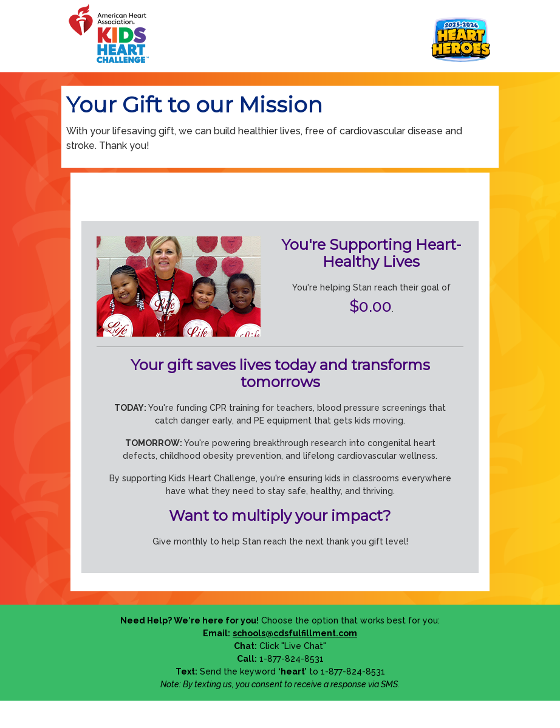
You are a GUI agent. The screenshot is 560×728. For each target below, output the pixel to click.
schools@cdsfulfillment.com (295, 633)
